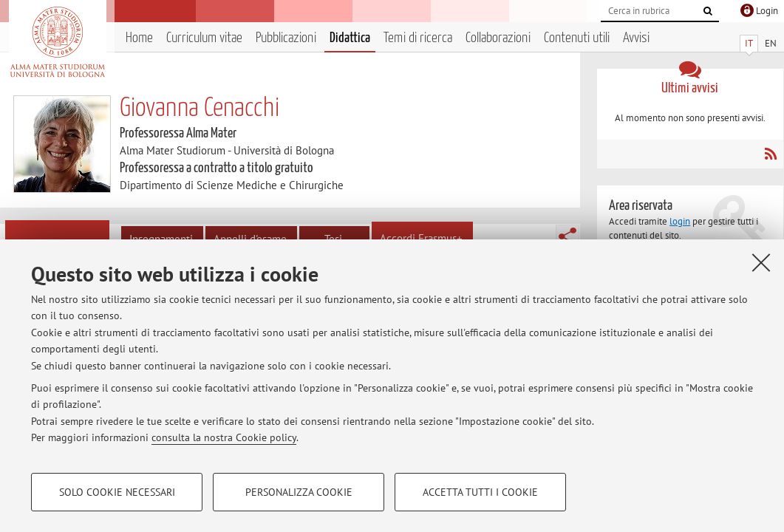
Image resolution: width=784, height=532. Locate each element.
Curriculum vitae (204, 38)
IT (749, 43)
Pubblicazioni (286, 38)
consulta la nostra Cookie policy (224, 437)
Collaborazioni (498, 38)
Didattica (350, 38)
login (680, 221)
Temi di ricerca (418, 38)
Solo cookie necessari (117, 492)
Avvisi (636, 38)
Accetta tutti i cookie (480, 492)
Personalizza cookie (299, 492)
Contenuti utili (577, 38)
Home (139, 38)
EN (771, 43)
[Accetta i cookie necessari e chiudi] (761, 262)
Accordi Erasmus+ (421, 238)
